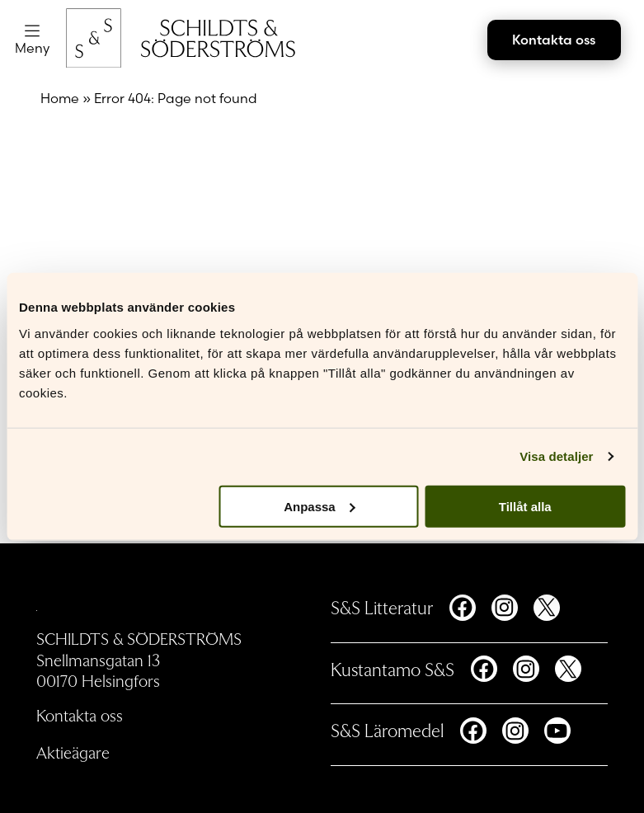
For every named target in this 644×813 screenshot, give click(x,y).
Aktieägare (73, 752)
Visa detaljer (556, 456)
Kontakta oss (554, 40)
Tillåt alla (525, 506)
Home (60, 98)
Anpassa (320, 506)
